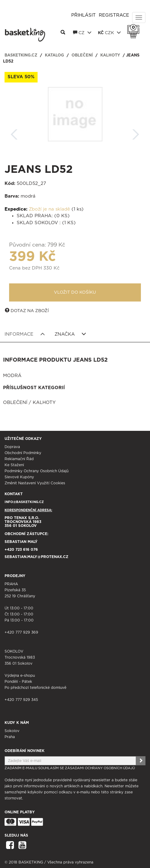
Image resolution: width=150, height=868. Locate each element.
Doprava (12, 447)
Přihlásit (83, 15)
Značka (70, 334)
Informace (25, 334)
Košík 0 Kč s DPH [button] (135, 27)
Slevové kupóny (19, 477)
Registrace (114, 15)
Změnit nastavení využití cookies (35, 483)
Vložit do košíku (75, 292)
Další (136, 132)
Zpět (14, 132)
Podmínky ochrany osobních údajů (37, 471)
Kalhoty (110, 55)
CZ (82, 33)
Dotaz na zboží (27, 311)
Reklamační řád (19, 459)
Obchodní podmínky (23, 453)
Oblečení (82, 55)
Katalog (54, 55)
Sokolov (12, 731)
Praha (10, 737)
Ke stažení (14, 465)
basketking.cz (21, 55)
